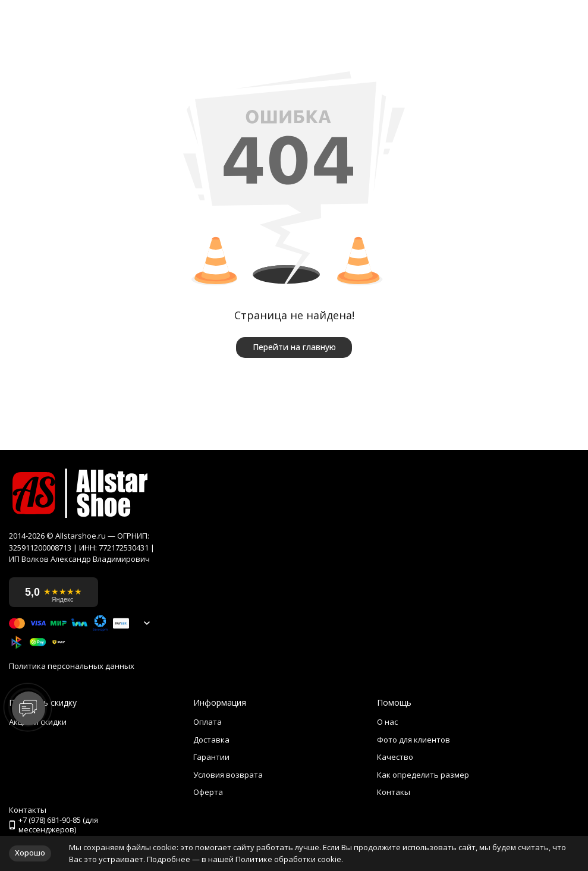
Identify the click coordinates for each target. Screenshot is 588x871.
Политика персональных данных (72, 666)
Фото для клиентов (414, 740)
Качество (395, 757)
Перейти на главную (294, 347)
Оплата (207, 722)
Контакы (394, 792)
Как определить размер (423, 775)
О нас (387, 722)
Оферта (208, 792)
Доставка (211, 740)
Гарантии (211, 757)
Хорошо (30, 853)
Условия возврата (228, 775)
